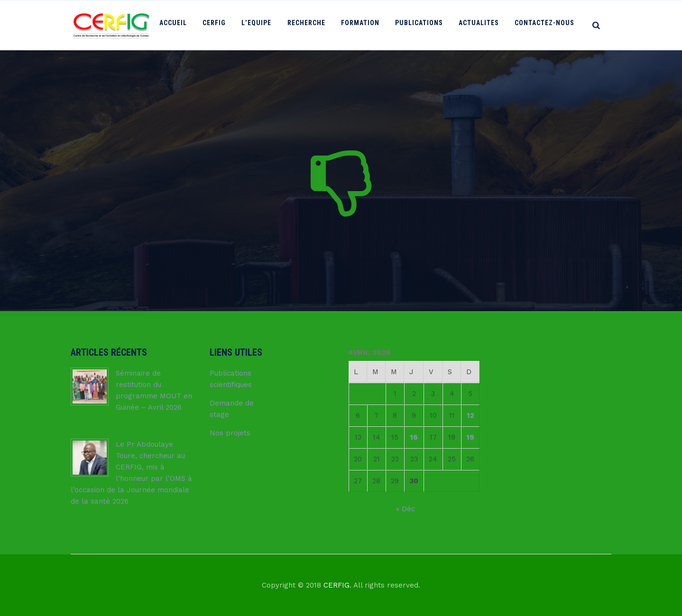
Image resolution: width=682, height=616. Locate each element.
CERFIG (227, 25)
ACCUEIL (188, 25)
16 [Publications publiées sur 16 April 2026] (414, 437)
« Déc (406, 509)
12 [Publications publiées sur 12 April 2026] (470, 415)
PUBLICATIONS (424, 25)
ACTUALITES (482, 25)
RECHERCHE (315, 25)
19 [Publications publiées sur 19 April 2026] (470, 437)
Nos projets (230, 433)
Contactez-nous (545, 25)
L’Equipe (267, 25)
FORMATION (367, 25)
